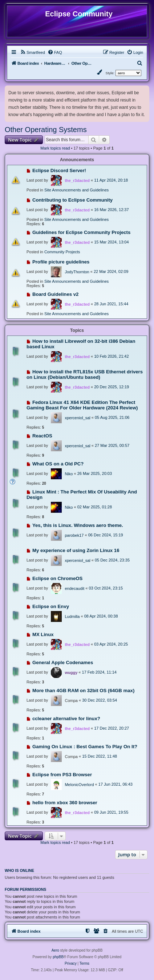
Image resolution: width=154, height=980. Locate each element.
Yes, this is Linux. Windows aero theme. (78, 525)
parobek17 (74, 535)
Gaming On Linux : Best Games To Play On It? (85, 747)
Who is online (19, 870)
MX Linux (43, 634)
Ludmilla (72, 616)
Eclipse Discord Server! (59, 170)
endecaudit (74, 588)
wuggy (71, 672)
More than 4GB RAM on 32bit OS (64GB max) (83, 691)
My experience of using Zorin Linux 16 (76, 550)
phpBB (58, 957)
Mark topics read (55, 148)
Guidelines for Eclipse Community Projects (81, 232)
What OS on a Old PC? (58, 464)
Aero (55, 950)
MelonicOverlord (79, 785)
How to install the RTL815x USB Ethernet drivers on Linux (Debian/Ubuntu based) (85, 374)
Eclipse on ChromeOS (58, 578)
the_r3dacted (77, 180)
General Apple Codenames (63, 662)
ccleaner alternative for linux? (66, 719)
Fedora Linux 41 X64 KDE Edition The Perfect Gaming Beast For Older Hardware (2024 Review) (82, 405)
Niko (69, 474)
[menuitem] (33, 52)
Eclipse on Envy (51, 606)
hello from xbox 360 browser (65, 803)
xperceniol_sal (77, 418)
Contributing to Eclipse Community (72, 200)
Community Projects (62, 252)
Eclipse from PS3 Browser (62, 775)
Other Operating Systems (46, 130)
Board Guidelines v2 (56, 294)
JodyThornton (77, 272)
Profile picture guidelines (61, 262)
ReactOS (42, 436)
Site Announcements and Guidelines (76, 190)
